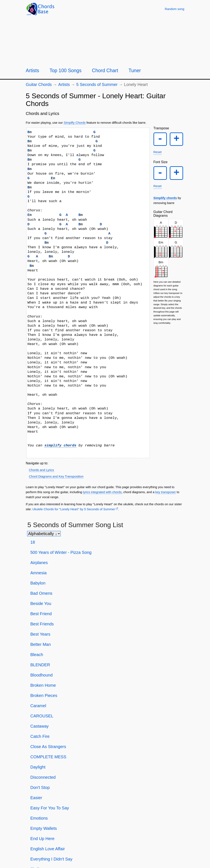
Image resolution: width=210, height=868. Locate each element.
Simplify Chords (75, 123)
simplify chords (60, 445)
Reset (158, 152)
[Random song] (174, 9)
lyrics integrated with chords (102, 492)
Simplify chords (165, 198)
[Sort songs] (44, 534)
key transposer (166, 492)
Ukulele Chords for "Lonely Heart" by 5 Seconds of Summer (74, 509)
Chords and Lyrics (41, 470)
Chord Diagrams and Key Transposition (56, 476)
